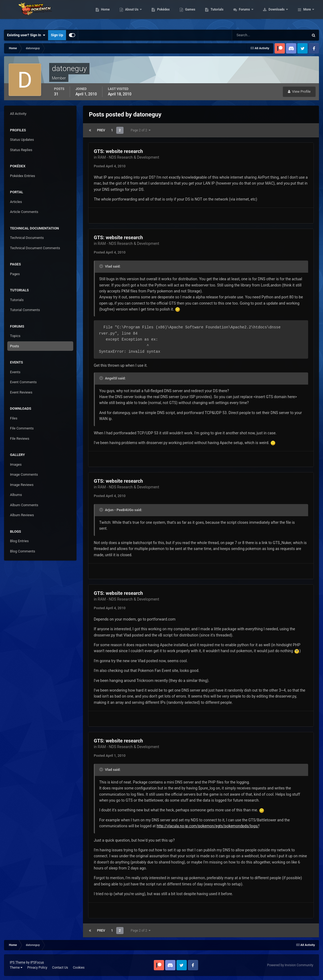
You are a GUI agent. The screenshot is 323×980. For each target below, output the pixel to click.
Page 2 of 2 (141, 130)
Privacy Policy (37, 968)
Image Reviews (22, 485)
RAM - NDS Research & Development (129, 157)
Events (15, 372)
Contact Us (60, 968)
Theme (16, 968)
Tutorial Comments (25, 310)
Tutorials (251, 14)
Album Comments (24, 505)
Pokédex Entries (23, 176)
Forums (279, 14)
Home (140, 14)
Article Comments (24, 212)
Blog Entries (19, 541)
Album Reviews (22, 515)
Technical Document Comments (35, 248)
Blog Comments (23, 551)
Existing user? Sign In (26, 35)
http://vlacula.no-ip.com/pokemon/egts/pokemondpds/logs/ (208, 826)
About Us (166, 14)
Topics (15, 336)
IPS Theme (18, 962)
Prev (101, 130)
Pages (15, 274)
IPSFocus (37, 962)
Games (224, 14)
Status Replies (21, 150)
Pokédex (198, 14)
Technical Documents (27, 238)
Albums (16, 495)
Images (16, 464)
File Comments (22, 428)
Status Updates (22, 140)
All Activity (18, 114)
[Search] (254, 35)
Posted (110, 166)
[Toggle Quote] (102, 266)
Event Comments (23, 382)
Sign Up (57, 35)
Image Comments (24, 474)
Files (14, 418)
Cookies (79, 968)
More (307, 14)
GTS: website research (118, 151)
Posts (14, 346)
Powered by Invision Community (290, 965)
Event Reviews (21, 392)
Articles (16, 202)
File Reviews (20, 439)
